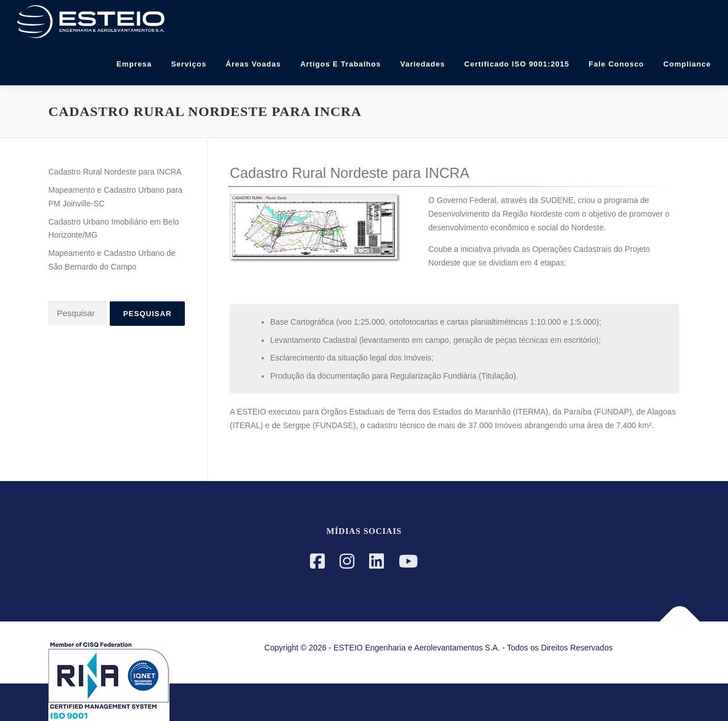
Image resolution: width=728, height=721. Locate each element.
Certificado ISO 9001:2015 (517, 64)
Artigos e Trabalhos (341, 64)
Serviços (189, 64)
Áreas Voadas (253, 64)
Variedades (423, 64)
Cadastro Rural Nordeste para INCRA (115, 172)
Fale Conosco (616, 64)
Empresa (134, 64)
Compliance (687, 64)
